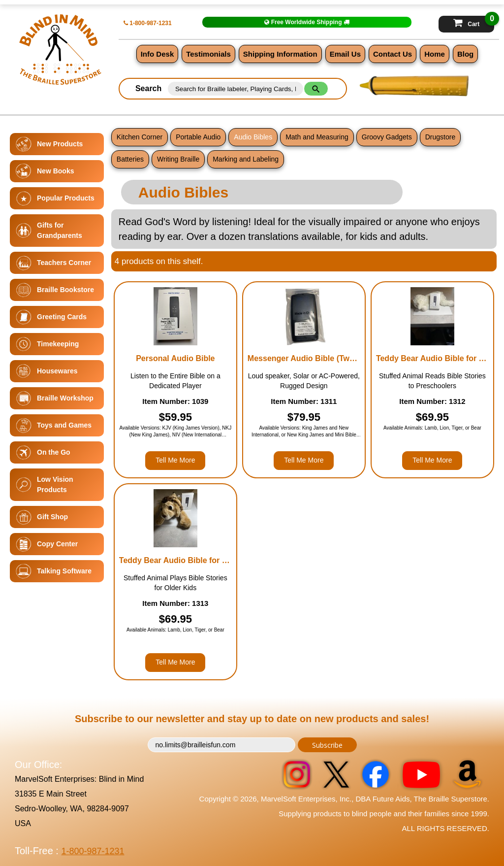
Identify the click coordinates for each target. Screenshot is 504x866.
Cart (474, 22)
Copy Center (57, 544)
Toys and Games (64, 425)
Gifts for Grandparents (60, 230)
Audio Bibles (253, 137)
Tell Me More (175, 460)
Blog (465, 54)
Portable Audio (198, 137)
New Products (60, 144)
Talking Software (64, 571)
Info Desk (157, 54)
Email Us (345, 54)
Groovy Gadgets (387, 137)
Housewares (57, 371)
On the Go (54, 452)
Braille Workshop (65, 398)
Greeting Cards (62, 317)
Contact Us (393, 54)
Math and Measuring (317, 137)
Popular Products (66, 198)
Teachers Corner (64, 263)
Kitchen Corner (140, 137)
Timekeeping (58, 344)
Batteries (130, 159)
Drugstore (440, 137)
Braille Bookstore (65, 290)
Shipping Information (280, 54)
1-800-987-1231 (148, 23)
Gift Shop (52, 517)
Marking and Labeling (246, 159)
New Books (55, 171)
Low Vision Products (55, 484)
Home (435, 54)
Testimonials (208, 54)
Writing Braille (178, 159)
